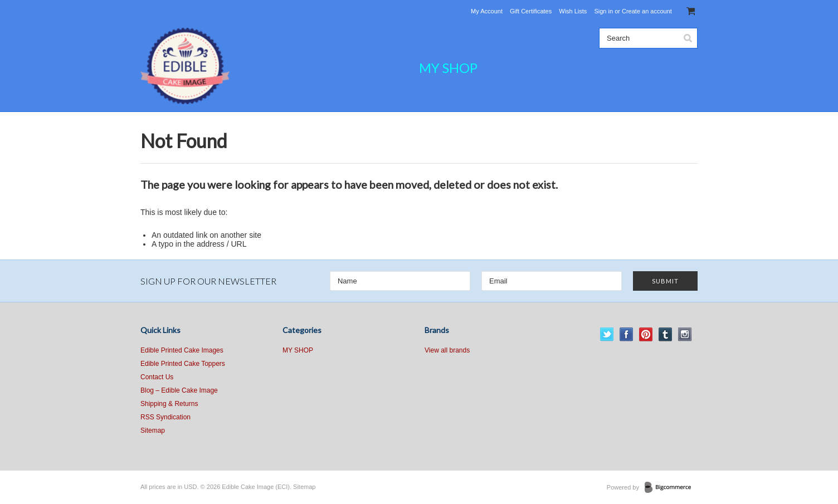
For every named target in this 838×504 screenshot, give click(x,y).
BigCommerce (671, 488)
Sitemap (153, 430)
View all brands (447, 350)
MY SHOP (448, 68)
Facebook (627, 334)
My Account (487, 11)
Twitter (607, 334)
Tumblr (666, 334)
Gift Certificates (531, 11)
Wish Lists (573, 11)
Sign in (603, 11)
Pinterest (646, 334)
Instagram (685, 334)
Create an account (647, 11)
